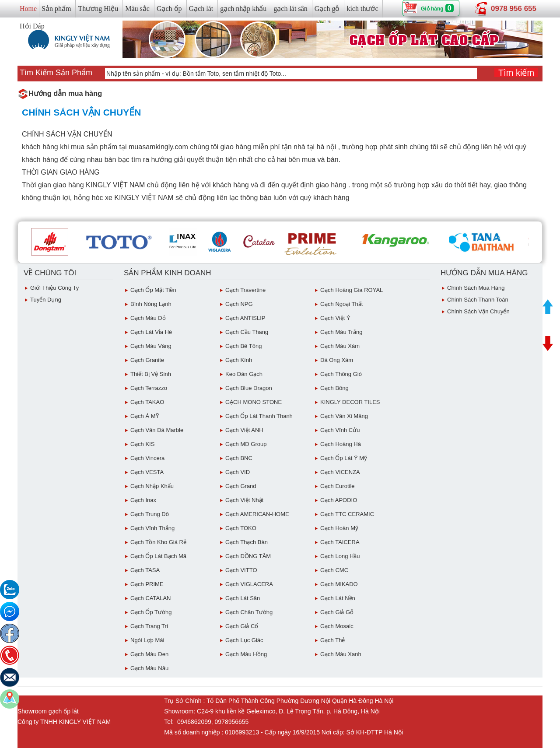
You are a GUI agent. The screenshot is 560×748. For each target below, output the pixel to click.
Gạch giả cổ (242, 626)
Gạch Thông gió (341, 374)
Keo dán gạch (244, 374)
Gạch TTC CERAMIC (347, 514)
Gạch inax (143, 500)
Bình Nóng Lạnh (151, 304)
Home (28, 9)
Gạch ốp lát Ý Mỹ (344, 458)
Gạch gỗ (327, 9)
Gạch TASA (145, 570)
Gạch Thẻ (332, 640)
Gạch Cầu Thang (247, 332)
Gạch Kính (239, 360)
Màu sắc (137, 9)
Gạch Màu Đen (149, 654)
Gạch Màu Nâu (149, 668)
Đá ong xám (337, 360)
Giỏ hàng (432, 9)
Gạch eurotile (338, 486)
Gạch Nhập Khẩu (152, 486)
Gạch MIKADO (339, 584)
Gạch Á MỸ (145, 416)
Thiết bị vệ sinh (151, 374)
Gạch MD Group (246, 444)
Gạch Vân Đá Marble (157, 430)
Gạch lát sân (243, 598)
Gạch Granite (147, 360)
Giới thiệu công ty (54, 288)
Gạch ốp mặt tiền (153, 290)
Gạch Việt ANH (244, 430)
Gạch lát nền (338, 598)
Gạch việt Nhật (244, 500)
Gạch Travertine (245, 290)
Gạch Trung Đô (150, 514)
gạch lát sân (290, 9)
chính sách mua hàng (476, 288)
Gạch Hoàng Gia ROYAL (352, 290)
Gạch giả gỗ (337, 612)
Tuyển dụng (46, 300)
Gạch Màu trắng (341, 332)
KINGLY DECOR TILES (350, 402)
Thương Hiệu (98, 9)
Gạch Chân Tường (249, 612)
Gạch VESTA (147, 472)
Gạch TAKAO (147, 402)
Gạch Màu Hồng (246, 654)
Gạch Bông (334, 388)
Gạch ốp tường (151, 612)
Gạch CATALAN (150, 598)
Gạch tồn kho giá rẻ (158, 542)
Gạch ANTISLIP (245, 318)
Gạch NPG (239, 304)
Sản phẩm (56, 9)
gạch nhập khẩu (243, 9)
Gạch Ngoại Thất (341, 304)
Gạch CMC (334, 570)
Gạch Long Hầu (340, 556)
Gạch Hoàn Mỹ (339, 528)
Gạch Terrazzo (149, 388)
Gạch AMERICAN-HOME (257, 514)
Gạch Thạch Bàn (247, 542)
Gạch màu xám (340, 346)
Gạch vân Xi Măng (344, 416)
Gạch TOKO (241, 528)
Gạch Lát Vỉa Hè (151, 332)
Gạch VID (238, 472)
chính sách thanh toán (478, 300)
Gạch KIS (142, 444)
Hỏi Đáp (32, 26)
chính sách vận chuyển (478, 311)
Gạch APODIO (339, 500)
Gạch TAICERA (340, 542)
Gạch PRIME (147, 584)
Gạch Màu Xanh (341, 654)
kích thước (362, 9)
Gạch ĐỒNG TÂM (248, 556)
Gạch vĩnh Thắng (152, 528)
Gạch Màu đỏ (148, 318)
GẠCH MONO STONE (254, 402)
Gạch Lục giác (244, 640)
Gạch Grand (241, 486)
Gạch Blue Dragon (249, 388)
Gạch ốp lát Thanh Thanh (259, 416)
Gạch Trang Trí (149, 626)
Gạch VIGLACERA (249, 584)
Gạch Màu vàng (151, 346)
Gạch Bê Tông (243, 346)
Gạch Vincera (147, 458)
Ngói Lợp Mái (147, 640)
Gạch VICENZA (340, 472)
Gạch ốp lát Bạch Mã (158, 556)
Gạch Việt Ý (335, 318)
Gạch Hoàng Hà (341, 444)
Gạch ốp (169, 9)
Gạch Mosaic (337, 626)
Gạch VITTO (241, 570)
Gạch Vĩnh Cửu (340, 430)
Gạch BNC (239, 458)
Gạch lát (201, 9)
